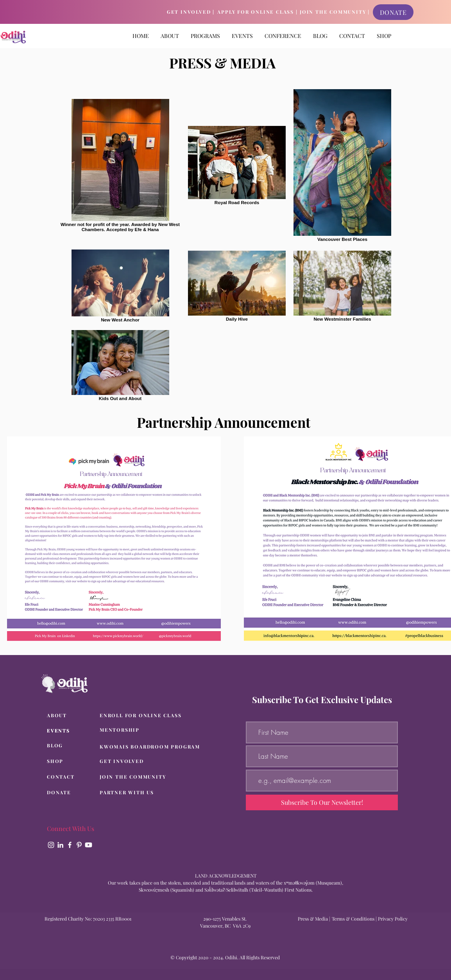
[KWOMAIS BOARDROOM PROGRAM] (152, 747)
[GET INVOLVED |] (191, 12)
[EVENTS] (71, 731)
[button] (205, 36)
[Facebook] (70, 845)
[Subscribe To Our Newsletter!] (322, 802)
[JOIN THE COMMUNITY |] (335, 12)
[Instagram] (51, 845)
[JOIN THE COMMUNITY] (138, 777)
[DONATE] (393, 12)
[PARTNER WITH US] (138, 793)
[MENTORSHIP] (143, 730)
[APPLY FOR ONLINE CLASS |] (258, 12)
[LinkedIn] (60, 845)
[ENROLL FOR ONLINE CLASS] (143, 716)
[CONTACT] (71, 777)
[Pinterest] (79, 845)
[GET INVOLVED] (138, 761)
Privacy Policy (393, 919)
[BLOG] (71, 746)
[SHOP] (71, 761)
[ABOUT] (71, 716)
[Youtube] (89, 845)
